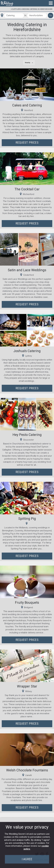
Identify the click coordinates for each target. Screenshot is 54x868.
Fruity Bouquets (27, 603)
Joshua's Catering (27, 351)
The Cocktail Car (27, 189)
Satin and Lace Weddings (27, 270)
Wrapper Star (27, 686)
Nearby (28, 63)
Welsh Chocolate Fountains (27, 770)
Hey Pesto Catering (27, 435)
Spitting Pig (27, 519)
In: (25, 15)
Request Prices (27, 143)
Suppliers (16, 9)
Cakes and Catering (27, 105)
